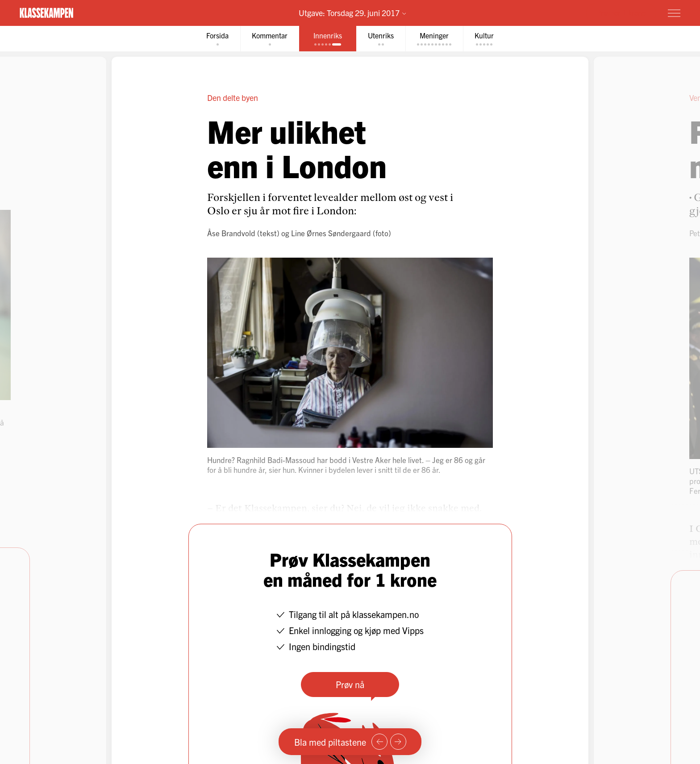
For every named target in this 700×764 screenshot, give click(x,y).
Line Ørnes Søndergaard (331, 233)
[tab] (217, 39)
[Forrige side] (379, 742)
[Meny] (674, 13)
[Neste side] (398, 742)
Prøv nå (350, 684)
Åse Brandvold (231, 233)
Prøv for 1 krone (621, 13)
